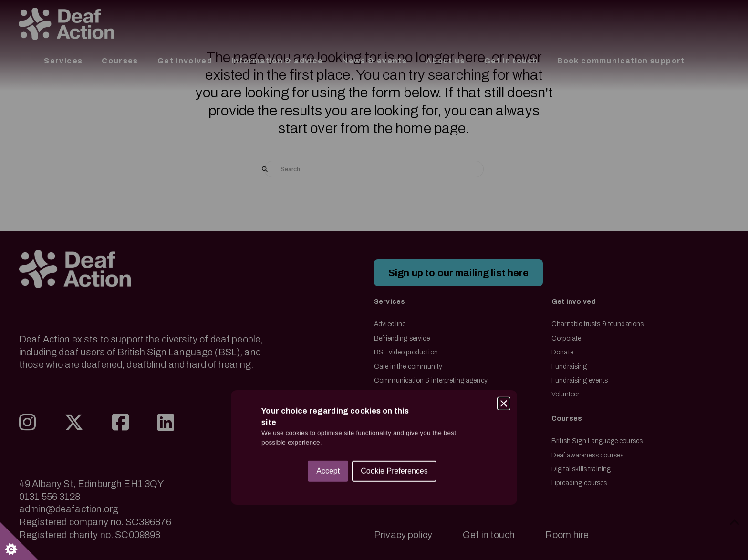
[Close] (504, 236)
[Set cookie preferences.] (19, 541)
